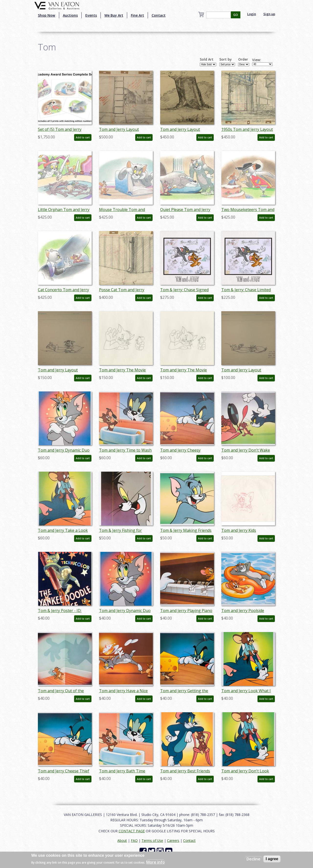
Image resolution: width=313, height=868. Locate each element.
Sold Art (207, 59)
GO (236, 15)
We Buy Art (114, 15)
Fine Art (137, 15)
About (122, 840)
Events (91, 15)
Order (243, 59)
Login (252, 14)
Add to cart (83, 137)
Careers (173, 840)
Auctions (70, 15)
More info (156, 862)
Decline (253, 859)
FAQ (134, 840)
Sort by (226, 59)
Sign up (269, 14)
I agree (272, 859)
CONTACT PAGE (132, 831)
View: (257, 60)
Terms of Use (152, 840)
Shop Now (47, 15)
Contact (159, 15)
